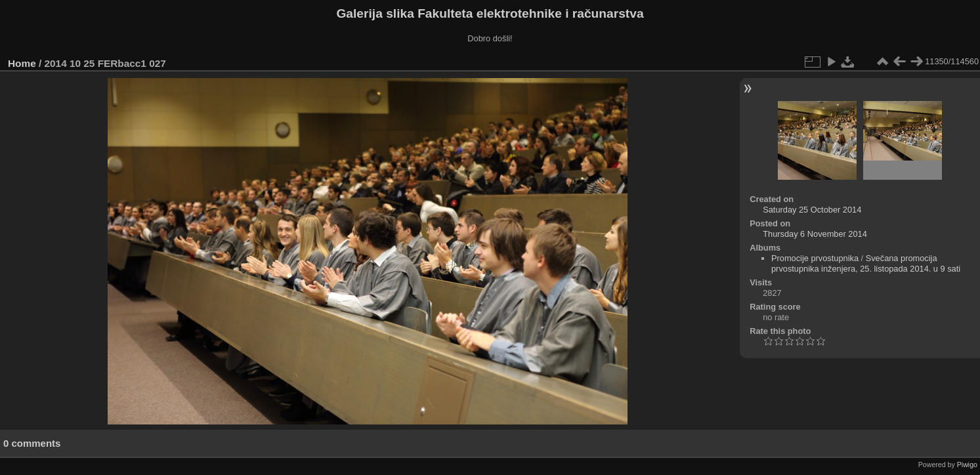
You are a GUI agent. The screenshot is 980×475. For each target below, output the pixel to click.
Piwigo (967, 465)
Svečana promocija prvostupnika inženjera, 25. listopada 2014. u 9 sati (866, 263)
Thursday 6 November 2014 (815, 234)
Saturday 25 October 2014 (812, 210)
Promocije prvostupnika (815, 258)
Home (22, 63)
